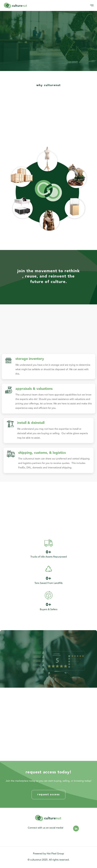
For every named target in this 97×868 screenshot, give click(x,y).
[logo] (26, 5)
